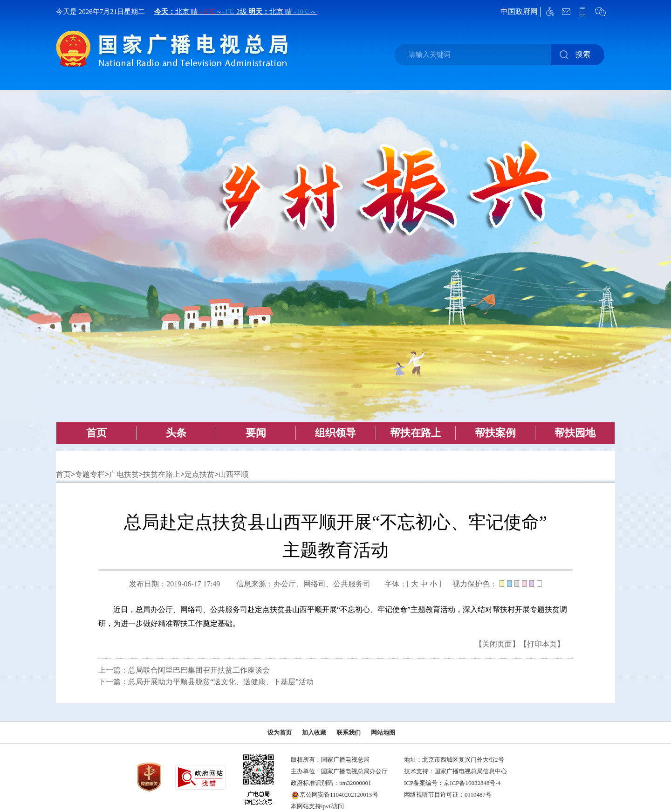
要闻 (256, 433)
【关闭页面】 (497, 644)
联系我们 (349, 733)
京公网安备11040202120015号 (339, 795)
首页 (96, 433)
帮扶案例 (495, 433)
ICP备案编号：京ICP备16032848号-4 (452, 783)
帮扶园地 (575, 433)
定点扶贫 (199, 474)
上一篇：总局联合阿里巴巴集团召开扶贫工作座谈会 (184, 670)
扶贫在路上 (162, 474)
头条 (176, 433)
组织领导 (335, 433)
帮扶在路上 (416, 433)
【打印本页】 (542, 644)
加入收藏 (314, 733)
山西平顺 (233, 474)
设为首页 (280, 733)
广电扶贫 (124, 474)
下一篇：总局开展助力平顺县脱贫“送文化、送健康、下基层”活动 (206, 682)
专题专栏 (90, 474)
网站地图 (383, 733)
